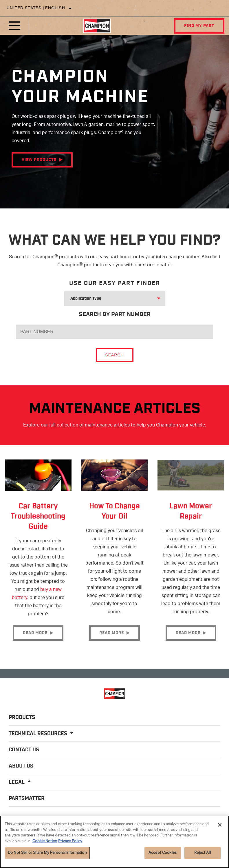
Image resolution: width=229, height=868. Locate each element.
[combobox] (108, 299)
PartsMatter (27, 799)
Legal (21, 782)
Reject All (202, 853)
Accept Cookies (163, 853)
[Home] (97, 26)
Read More (35, 633)
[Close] (220, 825)
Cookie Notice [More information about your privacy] (45, 841)
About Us (21, 766)
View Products (39, 160)
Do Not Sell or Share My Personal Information (47, 853)
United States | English (36, 8)
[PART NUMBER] (115, 332)
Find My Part (199, 26)
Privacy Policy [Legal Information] (70, 841)
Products (22, 717)
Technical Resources (42, 734)
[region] (115, 842)
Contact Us (24, 750)
